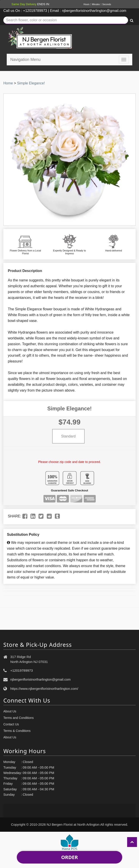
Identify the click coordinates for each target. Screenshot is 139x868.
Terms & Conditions (17, 731)
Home (8, 83)
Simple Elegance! (31, 83)
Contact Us (11, 724)
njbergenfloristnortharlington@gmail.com (41, 679)
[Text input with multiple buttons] (66, 20)
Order (69, 857)
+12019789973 (22, 670)
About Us (10, 711)
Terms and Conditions (18, 718)
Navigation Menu (25, 60)
